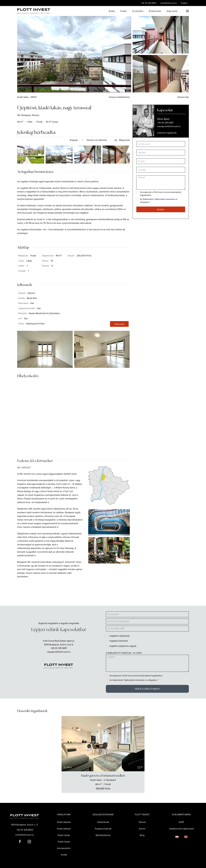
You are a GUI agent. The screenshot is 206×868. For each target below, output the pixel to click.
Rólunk (142, 822)
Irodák (64, 855)
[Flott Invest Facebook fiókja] (20, 841)
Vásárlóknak (103, 822)
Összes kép (183, 97)
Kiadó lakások (64, 829)
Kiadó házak (64, 842)
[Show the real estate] (103, 782)
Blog (142, 835)
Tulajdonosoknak (103, 829)
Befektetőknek (103, 835)
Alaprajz (74, 140)
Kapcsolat (172, 11)
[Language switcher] (174, 837)
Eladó (112, 11)
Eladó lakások (64, 822)
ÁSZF (181, 822)
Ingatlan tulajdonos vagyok (123, 646)
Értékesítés (155, 11)
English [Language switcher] (184, 3)
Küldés (161, 209)
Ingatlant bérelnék (119, 641)
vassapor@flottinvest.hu (59, 652)
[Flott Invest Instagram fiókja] (29, 841)
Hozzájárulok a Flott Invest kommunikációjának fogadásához (136, 676)
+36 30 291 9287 (59, 648)
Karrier (142, 829)
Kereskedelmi (64, 848)
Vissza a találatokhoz (119, 97)
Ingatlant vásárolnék (120, 636)
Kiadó (124, 11)
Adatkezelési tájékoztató (181, 829)
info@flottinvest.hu (169, 3)
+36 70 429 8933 (149, 3)
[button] (187, 11)
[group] (103, 744)
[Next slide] (140, 744)
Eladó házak (64, 835)
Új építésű (138, 11)
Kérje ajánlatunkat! (147, 689)
